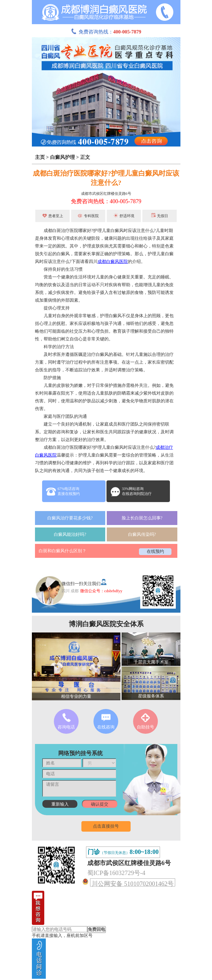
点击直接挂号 (106, 826)
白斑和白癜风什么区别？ (63, 551)
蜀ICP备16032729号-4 (116, 873)
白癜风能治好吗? (70, 534)
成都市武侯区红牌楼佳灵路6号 (106, 194)
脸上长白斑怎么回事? (142, 518)
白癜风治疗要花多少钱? (70, 518)
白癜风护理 (63, 157)
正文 (85, 157)
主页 (40, 157)
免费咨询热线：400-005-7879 (106, 201)
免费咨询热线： (106, 32)
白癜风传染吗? (142, 534)
